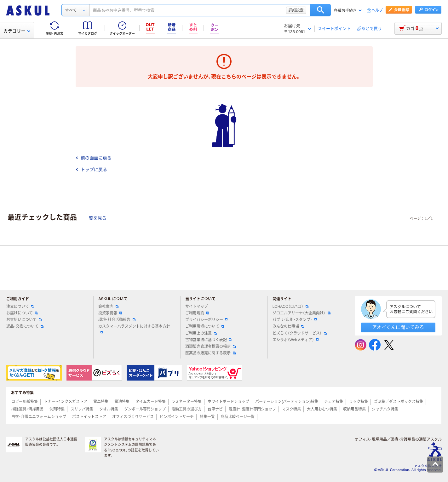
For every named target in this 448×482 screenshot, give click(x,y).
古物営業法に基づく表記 (209, 340)
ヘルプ (377, 11)
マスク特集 (291, 409)
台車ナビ (215, 409)
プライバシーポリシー (207, 320)
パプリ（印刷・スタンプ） (295, 320)
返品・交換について (25, 326)
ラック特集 (359, 402)
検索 (321, 10)
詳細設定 (296, 10)
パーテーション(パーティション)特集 (287, 402)
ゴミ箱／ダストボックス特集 (399, 402)
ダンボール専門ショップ (145, 409)
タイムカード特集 (151, 402)
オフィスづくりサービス (133, 417)
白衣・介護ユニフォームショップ (39, 417)
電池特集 (122, 402)
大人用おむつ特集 (322, 409)
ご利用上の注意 (201, 333)
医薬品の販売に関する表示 (210, 353)
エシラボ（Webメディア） (296, 340)
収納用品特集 (354, 409)
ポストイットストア (89, 417)
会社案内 (108, 307)
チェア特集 (334, 402)
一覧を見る (95, 218)
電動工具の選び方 (187, 409)
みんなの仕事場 (288, 326)
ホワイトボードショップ (228, 402)
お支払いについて (24, 320)
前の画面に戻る (94, 158)
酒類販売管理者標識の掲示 (210, 347)
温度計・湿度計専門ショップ (252, 409)
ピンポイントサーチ (177, 417)
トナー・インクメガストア (66, 402)
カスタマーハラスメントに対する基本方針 (134, 329)
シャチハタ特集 (385, 409)
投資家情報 (110, 313)
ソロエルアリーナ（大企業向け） (302, 313)
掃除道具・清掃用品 (27, 409)
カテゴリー (17, 31)
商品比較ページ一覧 (238, 417)
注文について (20, 307)
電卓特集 (101, 402)
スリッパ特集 (82, 409)
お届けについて (22, 313)
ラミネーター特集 (187, 402)
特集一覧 (207, 417)
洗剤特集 (57, 409)
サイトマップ (197, 307)
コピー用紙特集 (25, 402)
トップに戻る (91, 169)
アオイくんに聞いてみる (398, 327)
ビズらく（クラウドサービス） (300, 333)
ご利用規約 (197, 313)
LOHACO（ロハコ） (291, 307)
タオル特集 (109, 409)
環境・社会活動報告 (117, 320)
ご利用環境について (205, 326)
